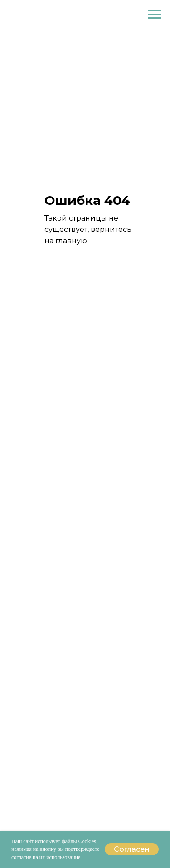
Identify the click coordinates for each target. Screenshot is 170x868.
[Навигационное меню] (155, 14)
